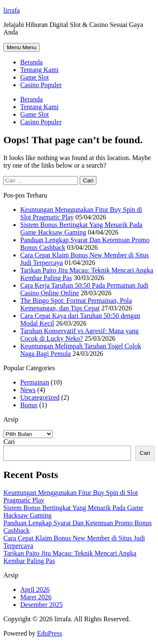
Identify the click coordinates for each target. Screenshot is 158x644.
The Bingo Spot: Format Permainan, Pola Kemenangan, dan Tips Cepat (76, 304)
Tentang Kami (39, 70)
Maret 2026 (36, 597)
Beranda (31, 62)
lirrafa (12, 10)
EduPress (50, 633)
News (28, 390)
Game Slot (35, 77)
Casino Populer (41, 85)
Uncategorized (40, 397)
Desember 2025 (42, 605)
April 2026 (35, 589)
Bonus (29, 405)
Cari (9, 442)
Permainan (35, 382)
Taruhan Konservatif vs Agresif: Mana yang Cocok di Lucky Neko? (79, 335)
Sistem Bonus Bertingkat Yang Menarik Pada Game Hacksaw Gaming (81, 228)
